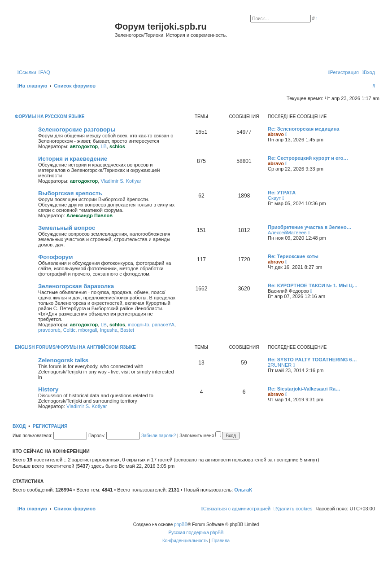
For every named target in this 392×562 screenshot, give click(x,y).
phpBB (181, 525)
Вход (19, 426)
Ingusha (109, 330)
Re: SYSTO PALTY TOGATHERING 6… (312, 360)
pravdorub (49, 330)
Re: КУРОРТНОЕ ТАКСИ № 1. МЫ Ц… (313, 285)
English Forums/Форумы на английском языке (75, 347)
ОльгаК (243, 490)
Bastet (127, 330)
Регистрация (50, 426)
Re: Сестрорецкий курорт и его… (308, 158)
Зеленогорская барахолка (76, 286)
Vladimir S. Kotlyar (121, 181)
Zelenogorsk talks (63, 360)
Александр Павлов (89, 215)
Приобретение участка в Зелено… (310, 227)
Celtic (70, 330)
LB (103, 146)
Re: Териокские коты (293, 256)
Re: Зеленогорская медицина (304, 129)
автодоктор (84, 146)
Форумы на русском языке (50, 116)
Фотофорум (56, 257)
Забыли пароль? (159, 436)
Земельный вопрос (67, 228)
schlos (117, 146)
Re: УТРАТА (282, 193)
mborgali (87, 330)
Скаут (274, 198)
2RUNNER (280, 365)
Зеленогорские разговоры (77, 130)
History (48, 389)
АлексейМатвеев (287, 233)
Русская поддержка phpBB (196, 533)
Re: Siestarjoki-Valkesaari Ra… (304, 389)
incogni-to (139, 325)
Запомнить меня (200, 436)
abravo (276, 134)
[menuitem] (44, 72)
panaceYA (163, 325)
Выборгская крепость (70, 193)
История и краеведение (73, 159)
